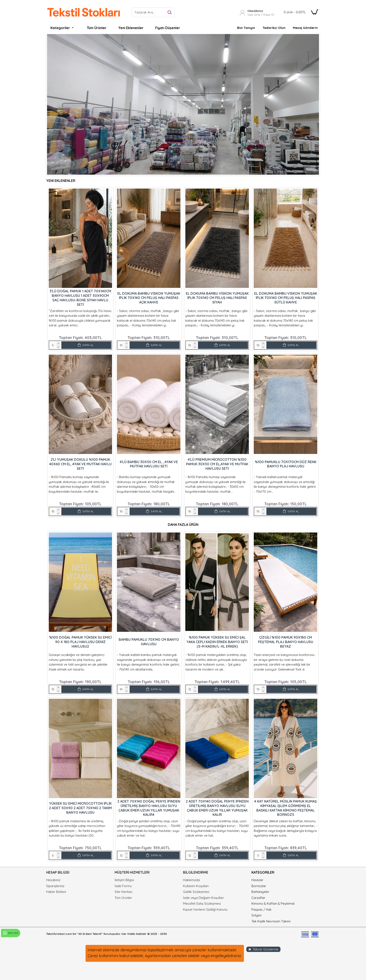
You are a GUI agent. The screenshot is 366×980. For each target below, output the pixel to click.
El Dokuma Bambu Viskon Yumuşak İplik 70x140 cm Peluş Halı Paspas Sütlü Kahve (286, 298)
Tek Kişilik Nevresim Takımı (271, 921)
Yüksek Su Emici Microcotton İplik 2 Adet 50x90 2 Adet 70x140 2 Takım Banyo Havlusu (80, 808)
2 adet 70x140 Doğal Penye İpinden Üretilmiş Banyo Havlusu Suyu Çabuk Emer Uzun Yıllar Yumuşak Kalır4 (149, 808)
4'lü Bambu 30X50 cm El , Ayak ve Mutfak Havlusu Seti (149, 464)
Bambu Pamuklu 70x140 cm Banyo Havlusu (149, 642)
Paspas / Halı (261, 909)
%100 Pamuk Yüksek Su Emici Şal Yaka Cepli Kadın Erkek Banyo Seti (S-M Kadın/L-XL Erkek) (217, 642)
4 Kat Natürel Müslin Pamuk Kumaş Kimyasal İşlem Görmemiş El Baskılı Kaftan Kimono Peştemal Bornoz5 (286, 808)
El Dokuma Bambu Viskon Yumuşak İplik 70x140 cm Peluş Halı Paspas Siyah (217, 298)
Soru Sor (10, 933)
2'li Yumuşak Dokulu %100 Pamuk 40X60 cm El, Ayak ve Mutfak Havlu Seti (80, 464)
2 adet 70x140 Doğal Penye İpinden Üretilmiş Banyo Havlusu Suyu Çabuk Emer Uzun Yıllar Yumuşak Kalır (217, 808)
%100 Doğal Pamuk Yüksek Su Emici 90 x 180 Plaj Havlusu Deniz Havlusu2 (80, 642)
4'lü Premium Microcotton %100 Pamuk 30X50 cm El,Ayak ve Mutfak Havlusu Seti (217, 464)
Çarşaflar (258, 898)
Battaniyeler (260, 892)
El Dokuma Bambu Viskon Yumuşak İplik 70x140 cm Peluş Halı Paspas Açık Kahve (149, 298)
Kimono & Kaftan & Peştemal (273, 903)
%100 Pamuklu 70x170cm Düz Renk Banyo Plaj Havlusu (286, 464)
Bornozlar (259, 886)
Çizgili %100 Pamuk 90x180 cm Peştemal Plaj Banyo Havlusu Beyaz (286, 642)
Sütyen (256, 915)
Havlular (257, 880)
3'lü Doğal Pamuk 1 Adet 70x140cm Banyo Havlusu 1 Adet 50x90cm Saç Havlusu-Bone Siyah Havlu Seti (80, 298)
